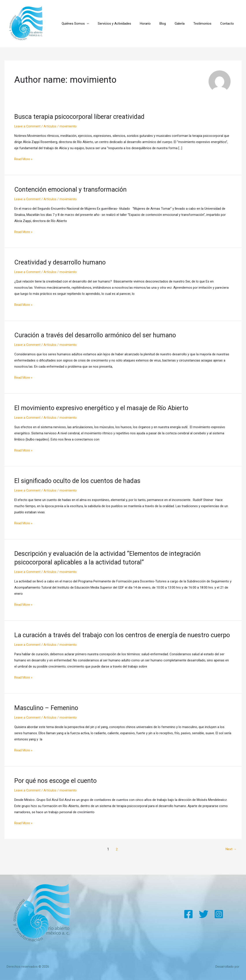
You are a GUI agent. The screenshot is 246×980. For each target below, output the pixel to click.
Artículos (51, 126)
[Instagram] (219, 914)
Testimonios (206, 24)
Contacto (228, 24)
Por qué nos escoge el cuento (58, 788)
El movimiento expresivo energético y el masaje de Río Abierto (105, 408)
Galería (185, 24)
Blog (170, 24)
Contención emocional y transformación (73, 189)
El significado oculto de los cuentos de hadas (80, 480)
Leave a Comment (28, 126)
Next (230, 857)
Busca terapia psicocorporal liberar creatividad (83, 117)
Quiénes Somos (88, 24)
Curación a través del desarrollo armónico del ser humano (99, 335)
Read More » (23, 159)
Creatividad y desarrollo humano (62, 262)
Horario (155, 24)
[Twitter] (204, 914)
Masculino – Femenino (48, 716)
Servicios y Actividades (127, 24)
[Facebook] (188, 914)
